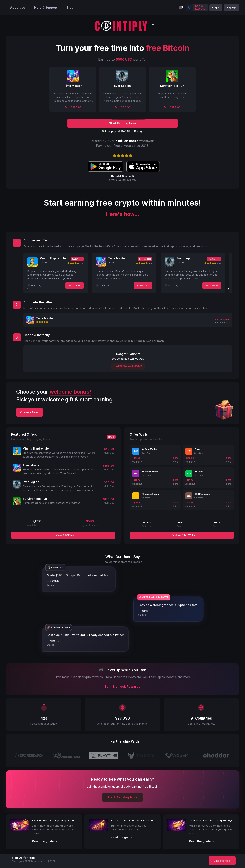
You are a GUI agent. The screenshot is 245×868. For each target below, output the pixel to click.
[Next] (228, 289)
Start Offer (75, 285)
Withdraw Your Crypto (129, 366)
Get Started (222, 861)
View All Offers (64, 535)
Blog (70, 8)
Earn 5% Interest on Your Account (132, 820)
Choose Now (29, 412)
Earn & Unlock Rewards (122, 687)
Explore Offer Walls (183, 535)
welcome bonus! (70, 392)
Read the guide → (45, 841)
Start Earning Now (123, 797)
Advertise (18, 8)
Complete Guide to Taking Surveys (211, 820)
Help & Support (46, 8)
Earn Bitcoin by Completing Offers (53, 820)
